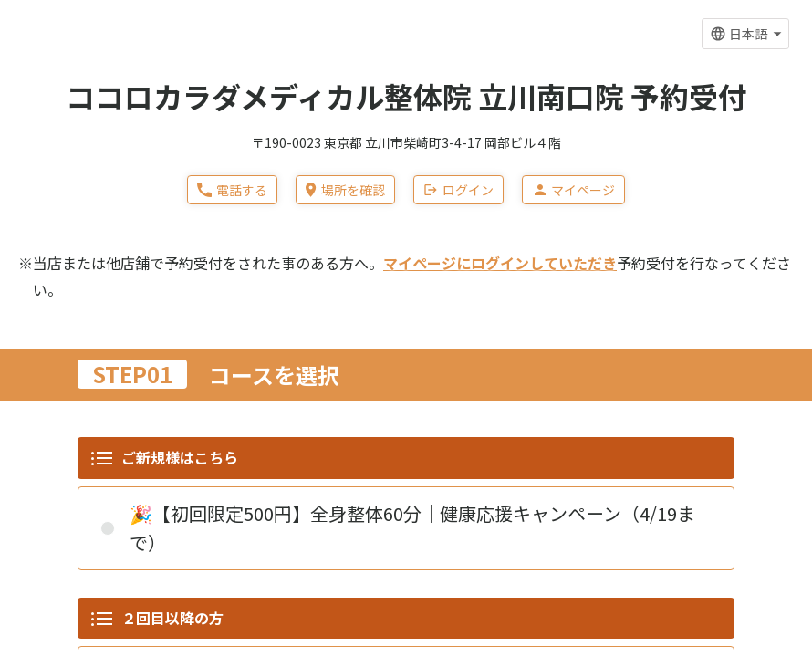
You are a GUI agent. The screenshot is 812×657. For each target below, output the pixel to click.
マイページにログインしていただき (500, 263)
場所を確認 (345, 190)
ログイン (458, 190)
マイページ (573, 190)
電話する (232, 190)
